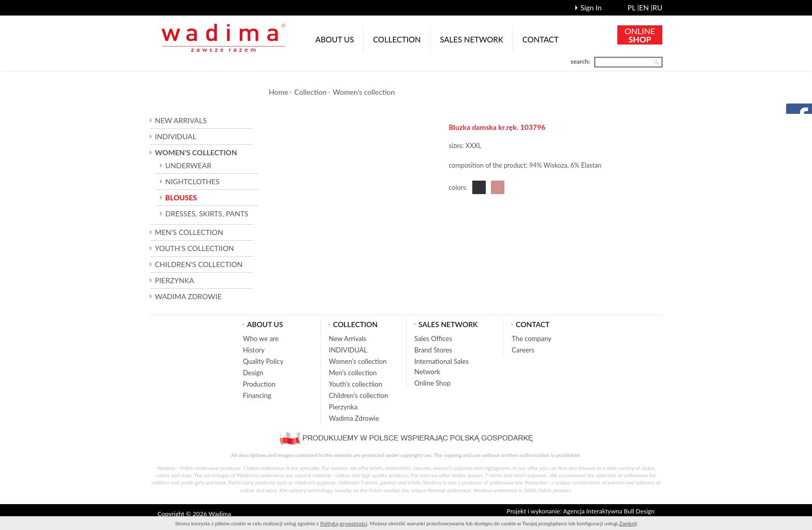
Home (278, 92)
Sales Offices (433, 338)
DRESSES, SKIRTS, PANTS (207, 214)
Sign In (591, 8)
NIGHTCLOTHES (192, 181)
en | (646, 8)
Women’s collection (364, 92)
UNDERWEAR (188, 165)
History (254, 350)
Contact (541, 39)
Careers (523, 350)
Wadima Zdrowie (188, 296)
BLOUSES (181, 197)
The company (532, 338)
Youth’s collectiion (356, 384)
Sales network (472, 39)
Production (259, 384)
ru (657, 8)
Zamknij (628, 523)
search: (581, 61)
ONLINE (640, 35)
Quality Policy (263, 361)
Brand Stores (433, 350)
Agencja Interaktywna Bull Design (609, 511)
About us (335, 39)
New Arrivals (181, 120)
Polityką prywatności (344, 523)
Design (253, 373)
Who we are (261, 338)
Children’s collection (359, 395)
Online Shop (432, 383)
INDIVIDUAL (176, 136)
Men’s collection (353, 373)
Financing (257, 395)
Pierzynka (175, 280)
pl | (633, 8)
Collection (397, 39)
